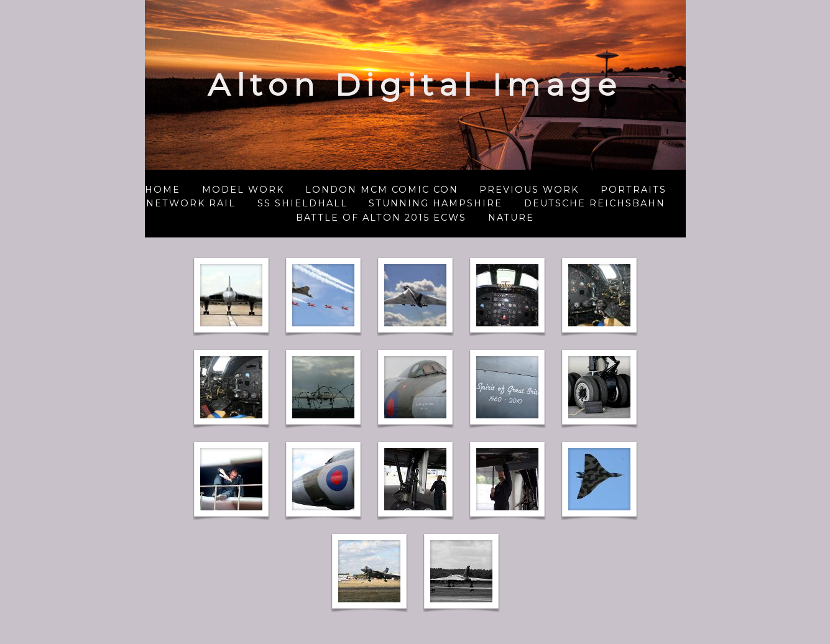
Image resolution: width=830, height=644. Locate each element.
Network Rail (191, 203)
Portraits (634, 190)
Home (163, 190)
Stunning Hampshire (436, 203)
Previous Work (529, 190)
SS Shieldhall (302, 203)
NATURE (511, 218)
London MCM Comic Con (382, 190)
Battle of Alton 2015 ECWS (381, 218)
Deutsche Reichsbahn (595, 203)
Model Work (243, 190)
